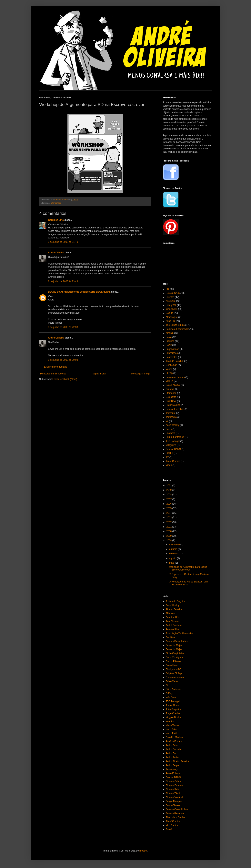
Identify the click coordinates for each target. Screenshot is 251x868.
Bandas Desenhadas (177, 641)
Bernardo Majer (174, 645)
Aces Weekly (172, 425)
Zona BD (170, 321)
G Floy (169, 693)
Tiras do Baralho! (175, 361)
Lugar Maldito (173, 405)
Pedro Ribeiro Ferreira (177, 761)
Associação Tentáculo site (179, 633)
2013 (169, 518)
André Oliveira (56, 253)
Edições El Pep (174, 673)
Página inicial (99, 374)
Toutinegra (171, 417)
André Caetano (174, 625)
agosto (173, 558)
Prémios (170, 341)
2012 (169, 522)
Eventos (170, 297)
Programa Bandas (175, 377)
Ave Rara (171, 301)
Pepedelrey (172, 769)
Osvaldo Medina (174, 737)
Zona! (169, 829)
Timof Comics (173, 461)
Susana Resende (175, 813)
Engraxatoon (172, 349)
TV (167, 457)
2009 (169, 536)
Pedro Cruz (172, 753)
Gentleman (171, 365)
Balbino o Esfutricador (177, 329)
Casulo (169, 313)
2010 (169, 531)
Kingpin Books (173, 717)
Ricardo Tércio (173, 793)
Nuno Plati (171, 733)
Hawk (169, 345)
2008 (169, 540)
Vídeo (169, 465)
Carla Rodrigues (174, 657)
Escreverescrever (175, 677)
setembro (174, 554)
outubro (174, 549)
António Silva (173, 629)
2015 (169, 508)
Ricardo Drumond (175, 785)
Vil (167, 421)
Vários (169, 369)
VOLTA (169, 381)
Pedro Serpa (172, 765)
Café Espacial (173, 385)
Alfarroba (171, 613)
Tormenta (171, 413)
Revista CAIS (173, 293)
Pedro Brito (172, 745)
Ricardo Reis (172, 789)
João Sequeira (173, 709)
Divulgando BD (174, 669)
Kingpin (170, 333)
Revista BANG (173, 449)
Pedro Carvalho (174, 749)
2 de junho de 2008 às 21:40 (63, 242)
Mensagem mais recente (53, 374)
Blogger (143, 851)
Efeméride (171, 393)
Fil (167, 685)
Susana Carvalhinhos (177, 809)
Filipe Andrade (173, 689)
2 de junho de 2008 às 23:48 (63, 281)
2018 (169, 495)
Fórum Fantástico (175, 437)
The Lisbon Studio (175, 325)
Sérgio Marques (174, 801)
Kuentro (170, 721)
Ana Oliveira (172, 621)
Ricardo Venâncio (175, 797)
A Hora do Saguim (175, 601)
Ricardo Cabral (174, 781)
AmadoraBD (172, 617)
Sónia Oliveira (173, 805)
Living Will (171, 305)
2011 (169, 527)
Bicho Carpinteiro (175, 653)
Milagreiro (171, 445)
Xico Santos (172, 825)
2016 (169, 504)
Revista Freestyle (175, 409)
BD (167, 289)
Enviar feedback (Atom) (65, 379)
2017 (169, 499)
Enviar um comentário (56, 367)
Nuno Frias (171, 729)
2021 (169, 486)
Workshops (56, 203)
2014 (169, 513)
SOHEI (169, 453)
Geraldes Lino (56, 220)
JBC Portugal (173, 441)
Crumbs (170, 389)
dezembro (175, 545)
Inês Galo (171, 697)
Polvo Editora (173, 773)
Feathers (170, 433)
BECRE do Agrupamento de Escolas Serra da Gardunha (79, 292)
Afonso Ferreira (174, 609)
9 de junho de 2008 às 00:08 (63, 360)
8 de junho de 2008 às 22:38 (63, 327)
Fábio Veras (172, 681)
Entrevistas (171, 357)
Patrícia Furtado (174, 741)
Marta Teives (172, 725)
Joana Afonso (173, 705)
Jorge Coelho (173, 713)
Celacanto (171, 397)
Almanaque (172, 317)
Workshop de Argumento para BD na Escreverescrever (188, 568)
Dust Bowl (171, 401)
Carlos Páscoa (173, 661)
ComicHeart (172, 665)
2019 (169, 490)
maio (172, 563)
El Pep (169, 373)
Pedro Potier (172, 757)
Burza (169, 429)
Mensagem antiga (141, 374)
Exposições (172, 353)
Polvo (169, 337)
